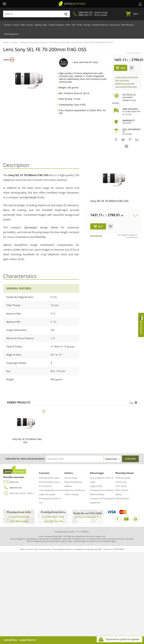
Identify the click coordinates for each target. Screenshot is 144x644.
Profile (140, 4)
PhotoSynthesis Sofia (49, 478)
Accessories (115, 25)
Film (74, 25)
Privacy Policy (45, 549)
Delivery (68, 486)
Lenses (16, 25)
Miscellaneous (128, 25)
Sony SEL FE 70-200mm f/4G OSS (109, 201)
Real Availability (97, 494)
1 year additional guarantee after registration (127, 79)
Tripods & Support (56, 25)
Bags (45, 25)
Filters (68, 25)
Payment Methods (73, 482)
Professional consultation (102, 490)
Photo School (122, 490)
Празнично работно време (122, 639)
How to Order (71, 478)
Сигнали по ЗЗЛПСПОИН (114, 549)
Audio (80, 25)
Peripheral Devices (100, 25)
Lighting (38, 25)
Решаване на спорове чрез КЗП (88, 549)
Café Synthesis (122, 498)
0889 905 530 (12, 488)
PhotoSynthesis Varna (49, 482)
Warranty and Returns (75, 490)
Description (11, 640)
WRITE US (11, 482)
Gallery (119, 494)
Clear (132, 403)
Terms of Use (32, 549)
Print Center (121, 486)
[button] (116, 141)
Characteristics (28, 640)
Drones (30, 25)
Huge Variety (96, 486)
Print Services (45, 486)
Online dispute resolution (63, 549)
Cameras (8, 25)
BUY (101, 226)
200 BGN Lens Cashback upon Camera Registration (126, 85)
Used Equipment (11, 34)
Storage (87, 25)
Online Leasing (71, 494)
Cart (135, 14)
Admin (22, 549)
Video (23, 25)
